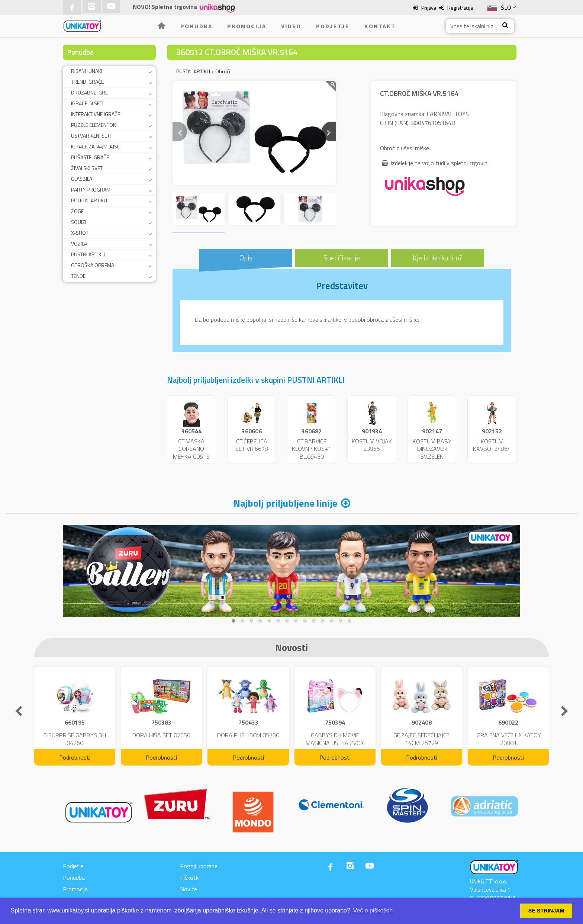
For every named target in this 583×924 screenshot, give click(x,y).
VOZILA (79, 243)
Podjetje (333, 26)
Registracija (460, 8)
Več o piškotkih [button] (373, 910)
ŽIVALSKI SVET (87, 168)
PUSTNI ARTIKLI (88, 254)
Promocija (247, 26)
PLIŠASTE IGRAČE (90, 157)
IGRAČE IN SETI (87, 103)
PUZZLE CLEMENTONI (94, 125)
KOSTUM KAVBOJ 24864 (492, 445)
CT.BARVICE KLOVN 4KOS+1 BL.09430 (312, 449)
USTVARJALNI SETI (91, 136)
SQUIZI (79, 222)
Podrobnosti (75, 757)
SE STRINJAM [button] (546, 911)
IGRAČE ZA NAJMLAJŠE (95, 146)
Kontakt (380, 26)
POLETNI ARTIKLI (89, 200)
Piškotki (190, 878)
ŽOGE (77, 211)
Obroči (223, 71)
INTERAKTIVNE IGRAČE (96, 114)
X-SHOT (80, 233)
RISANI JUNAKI (87, 71)
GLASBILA (82, 179)
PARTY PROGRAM (91, 190)
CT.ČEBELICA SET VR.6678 (252, 445)
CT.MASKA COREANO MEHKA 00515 (191, 449)
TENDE (78, 276)
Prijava (429, 8)
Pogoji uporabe (199, 866)
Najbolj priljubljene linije (285, 503)
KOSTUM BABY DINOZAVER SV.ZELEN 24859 (432, 453)
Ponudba (196, 26)
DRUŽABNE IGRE (89, 92)
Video (291, 26)
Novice (189, 889)
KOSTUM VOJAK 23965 (372, 445)
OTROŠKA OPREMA (93, 265)
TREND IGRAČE (87, 82)
